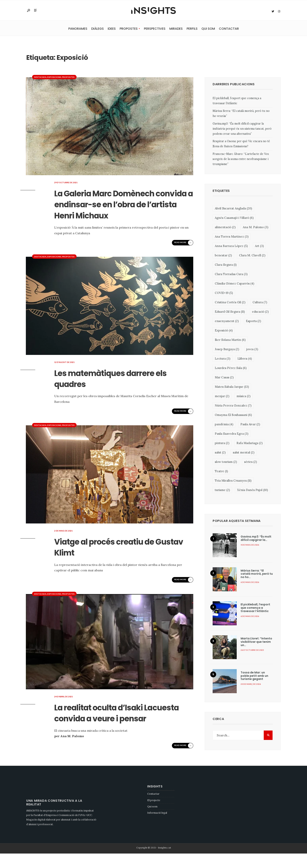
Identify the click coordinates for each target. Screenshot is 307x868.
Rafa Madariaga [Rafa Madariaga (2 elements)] (250, 444)
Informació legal (157, 827)
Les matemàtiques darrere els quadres (119, 389)
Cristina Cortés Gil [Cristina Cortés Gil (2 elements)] (230, 303)
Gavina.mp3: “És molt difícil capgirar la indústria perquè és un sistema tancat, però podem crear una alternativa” (242, 129)
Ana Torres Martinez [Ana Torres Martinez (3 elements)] (232, 237)
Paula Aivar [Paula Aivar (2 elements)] (250, 425)
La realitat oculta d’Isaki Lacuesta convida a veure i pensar (119, 729)
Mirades (176, 29)
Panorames (78, 29)
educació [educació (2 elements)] (260, 312)
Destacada (40, 77)
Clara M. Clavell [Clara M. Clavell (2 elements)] (252, 256)
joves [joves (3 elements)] (252, 350)
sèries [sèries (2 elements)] (251, 462)
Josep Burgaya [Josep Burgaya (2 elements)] (227, 350)
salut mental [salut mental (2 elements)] (244, 453)
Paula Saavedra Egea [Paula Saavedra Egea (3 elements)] (232, 434)
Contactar (229, 29)
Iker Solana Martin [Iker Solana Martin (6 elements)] (230, 340)
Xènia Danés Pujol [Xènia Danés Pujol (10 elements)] (252, 491)
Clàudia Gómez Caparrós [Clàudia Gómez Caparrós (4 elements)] (234, 284)
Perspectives (155, 29)
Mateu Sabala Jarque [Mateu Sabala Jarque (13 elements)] (232, 387)
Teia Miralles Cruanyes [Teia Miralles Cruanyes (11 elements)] (233, 481)
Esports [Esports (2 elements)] (253, 322)
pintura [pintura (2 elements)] (222, 444)
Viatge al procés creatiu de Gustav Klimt (120, 558)
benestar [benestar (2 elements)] (223, 256)
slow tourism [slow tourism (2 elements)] (226, 462)
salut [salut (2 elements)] (220, 453)
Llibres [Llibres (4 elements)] (245, 359)
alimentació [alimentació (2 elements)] (225, 228)
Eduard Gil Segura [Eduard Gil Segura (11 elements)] (230, 312)
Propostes (129, 29)
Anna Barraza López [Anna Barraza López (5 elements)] (231, 246)
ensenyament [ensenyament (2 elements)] (227, 322)
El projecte (154, 815)
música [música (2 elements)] (243, 397)
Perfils (192, 29)
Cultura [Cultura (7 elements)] (260, 303)
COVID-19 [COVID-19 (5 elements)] (224, 293)
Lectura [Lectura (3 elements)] (223, 359)
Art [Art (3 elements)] (259, 246)
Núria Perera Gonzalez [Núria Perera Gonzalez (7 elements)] (233, 406)
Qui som (208, 29)
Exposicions (54, 77)
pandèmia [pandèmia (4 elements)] (224, 425)
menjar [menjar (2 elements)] (222, 397)
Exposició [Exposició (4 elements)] (224, 331)
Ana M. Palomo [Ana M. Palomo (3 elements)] (256, 228)
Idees (112, 29)
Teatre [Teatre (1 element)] (221, 472)
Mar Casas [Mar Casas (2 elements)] (224, 378)
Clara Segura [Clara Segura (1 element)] (226, 265)
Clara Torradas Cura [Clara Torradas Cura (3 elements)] (231, 275)
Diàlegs (98, 29)
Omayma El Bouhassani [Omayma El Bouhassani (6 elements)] (233, 415)
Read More (183, 254)
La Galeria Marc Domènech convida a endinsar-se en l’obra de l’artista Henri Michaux (120, 210)
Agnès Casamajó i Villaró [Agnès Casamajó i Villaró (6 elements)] (234, 218)
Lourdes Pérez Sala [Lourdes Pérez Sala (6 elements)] (231, 368)
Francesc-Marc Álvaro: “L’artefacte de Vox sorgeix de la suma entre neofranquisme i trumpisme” (241, 160)
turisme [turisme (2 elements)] (222, 491)
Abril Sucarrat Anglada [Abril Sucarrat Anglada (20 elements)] (233, 209)
